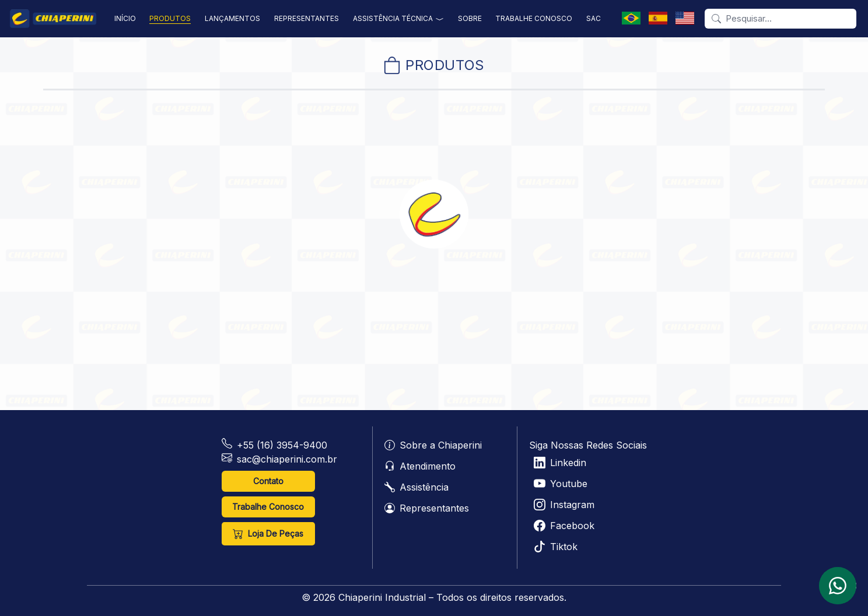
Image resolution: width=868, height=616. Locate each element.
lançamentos (232, 18)
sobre (470, 18)
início (125, 18)
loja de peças (268, 534)
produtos (170, 18)
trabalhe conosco (534, 18)
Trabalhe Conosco (268, 507)
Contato (268, 481)
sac (594, 18)
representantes (307, 18)
